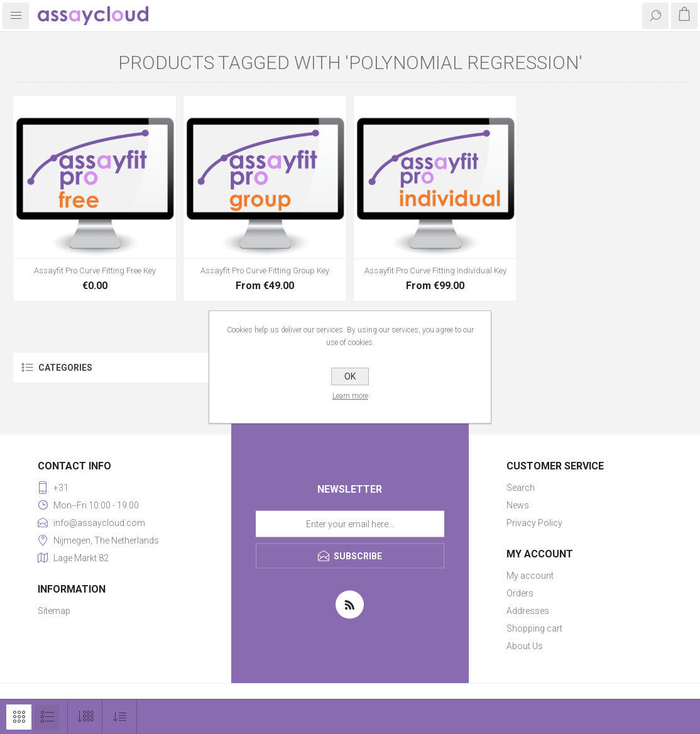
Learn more (350, 396)
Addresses (528, 611)
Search (521, 488)
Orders (520, 593)
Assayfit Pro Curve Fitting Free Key (95, 271)
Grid (19, 717)
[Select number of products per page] (85, 717)
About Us (525, 646)
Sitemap (54, 611)
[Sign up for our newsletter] (350, 524)
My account (530, 576)
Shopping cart (534, 628)
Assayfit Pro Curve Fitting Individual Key (435, 271)
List (47, 717)
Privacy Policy (534, 523)
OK (350, 376)
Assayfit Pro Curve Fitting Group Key (265, 271)
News (518, 505)
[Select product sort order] (120, 717)
